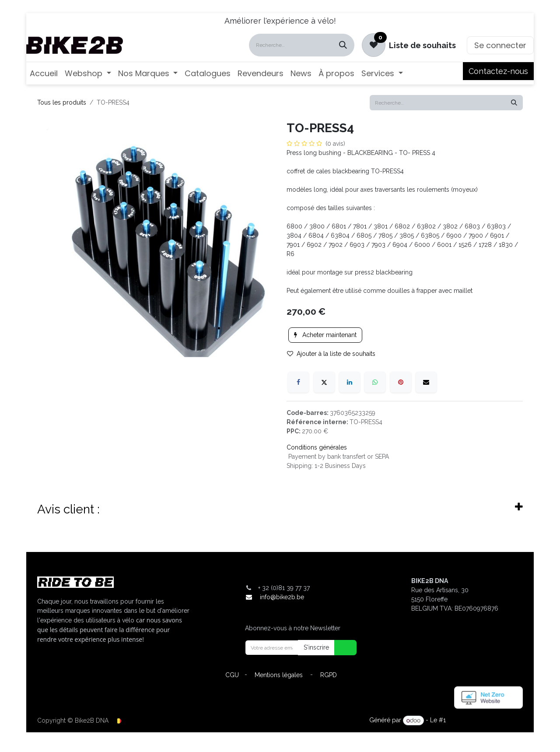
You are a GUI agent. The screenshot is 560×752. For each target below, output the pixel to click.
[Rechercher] (343, 45)
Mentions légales (279, 675)
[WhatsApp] (375, 382)
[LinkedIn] (350, 382)
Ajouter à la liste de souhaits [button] (331, 354)
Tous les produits (62, 102)
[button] (340, 648)
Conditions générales (317, 447)
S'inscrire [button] (316, 647)
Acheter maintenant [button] (325, 335)
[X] (324, 382)
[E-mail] (426, 382)
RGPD (329, 675)
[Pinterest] (401, 382)
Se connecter (500, 45)
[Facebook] (298, 382)
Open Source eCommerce (485, 720)
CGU (232, 675)
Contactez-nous (498, 71)
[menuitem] (44, 73)
